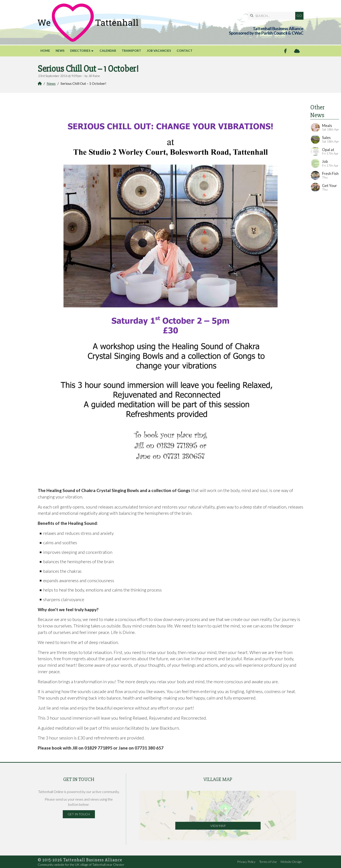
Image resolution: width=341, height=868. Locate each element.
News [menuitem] (60, 51)
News (51, 83)
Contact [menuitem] (185, 51)
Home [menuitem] (45, 51)
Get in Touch (79, 814)
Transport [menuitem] (131, 51)
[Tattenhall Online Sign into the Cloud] (297, 51)
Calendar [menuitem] (108, 51)
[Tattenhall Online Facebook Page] (286, 51)
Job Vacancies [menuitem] (159, 51)
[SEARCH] (273, 16)
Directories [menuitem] (80, 51)
